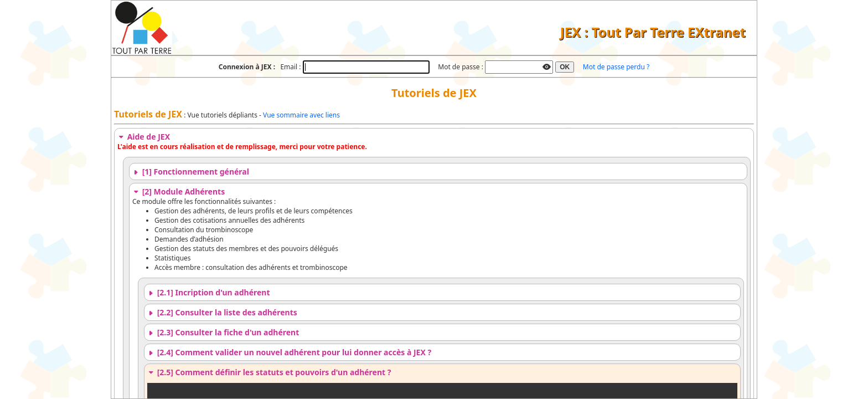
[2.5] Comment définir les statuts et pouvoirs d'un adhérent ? (269, 372)
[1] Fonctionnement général (191, 172)
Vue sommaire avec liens (301, 115)
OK (565, 67)
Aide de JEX (144, 137)
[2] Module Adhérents (179, 191)
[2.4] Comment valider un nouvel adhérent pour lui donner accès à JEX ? (289, 352)
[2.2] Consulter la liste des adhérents (222, 312)
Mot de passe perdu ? (616, 67)
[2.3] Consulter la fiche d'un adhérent (223, 332)
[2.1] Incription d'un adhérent (209, 292)
